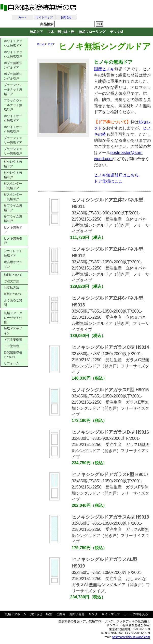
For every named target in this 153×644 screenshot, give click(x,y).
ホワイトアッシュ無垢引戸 (13, 54)
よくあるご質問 (13, 303)
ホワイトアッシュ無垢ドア (13, 43)
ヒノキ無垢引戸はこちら (116, 175)
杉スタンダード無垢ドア (13, 186)
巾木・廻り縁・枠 (61, 32)
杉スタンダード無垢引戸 (13, 197)
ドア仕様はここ (108, 181)
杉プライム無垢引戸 (13, 219)
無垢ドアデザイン (13, 331)
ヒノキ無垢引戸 (13, 241)
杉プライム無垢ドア (13, 208)
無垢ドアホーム (16, 614)
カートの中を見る (136, 614)
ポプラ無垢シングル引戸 (13, 76)
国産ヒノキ (104, 69)
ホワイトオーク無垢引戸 (13, 129)
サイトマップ (44, 17)
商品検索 (47, 24)
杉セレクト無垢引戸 (13, 175)
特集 (49, 614)
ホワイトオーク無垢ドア (13, 118)
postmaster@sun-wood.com (131, 637)
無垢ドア (36, 32)
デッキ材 (117, 32)
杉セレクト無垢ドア (13, 164)
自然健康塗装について (13, 355)
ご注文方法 (11, 281)
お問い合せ (77, 614)
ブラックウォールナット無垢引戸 (13, 105)
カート (23, 17)
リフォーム (11, 363)
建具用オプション (13, 264)
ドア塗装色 (11, 346)
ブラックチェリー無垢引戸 (13, 151)
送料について (13, 294)
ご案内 (61, 614)
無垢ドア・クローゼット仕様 (13, 318)
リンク (93, 614)
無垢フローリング (92, 32)
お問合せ (66, 17)
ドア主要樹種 (13, 340)
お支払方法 (11, 288)
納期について (13, 275)
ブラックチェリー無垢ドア (13, 140)
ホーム (41, 44)
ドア (50, 44)
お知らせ (36, 614)
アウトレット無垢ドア (13, 253)
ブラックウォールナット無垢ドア (13, 89)
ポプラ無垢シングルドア (13, 65)
